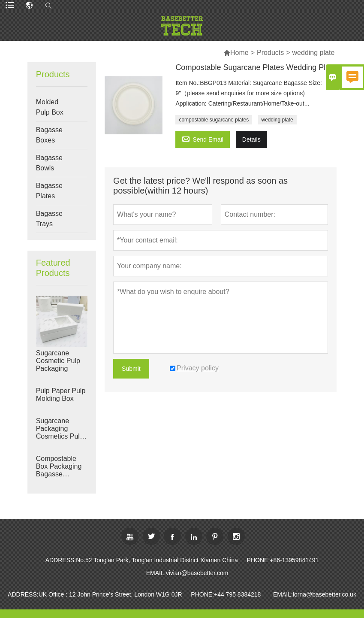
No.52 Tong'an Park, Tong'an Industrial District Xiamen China (157, 560)
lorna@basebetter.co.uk (325, 594)
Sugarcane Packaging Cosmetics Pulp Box (60, 429)
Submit (131, 369)
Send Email (203, 138)
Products (270, 53)
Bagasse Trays (49, 219)
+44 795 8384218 (237, 594)
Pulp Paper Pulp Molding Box (61, 395)
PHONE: (259, 560)
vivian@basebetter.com (197, 573)
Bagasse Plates (49, 191)
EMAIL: (156, 573)
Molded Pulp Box (50, 107)
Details (251, 139)
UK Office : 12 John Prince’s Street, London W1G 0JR (110, 594)
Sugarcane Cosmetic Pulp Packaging (58, 361)
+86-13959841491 (294, 560)
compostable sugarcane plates (214, 120)
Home (239, 53)
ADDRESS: (61, 560)
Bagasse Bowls (49, 163)
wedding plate (277, 120)
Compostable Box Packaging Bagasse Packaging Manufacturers (59, 467)
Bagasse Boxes (49, 135)
